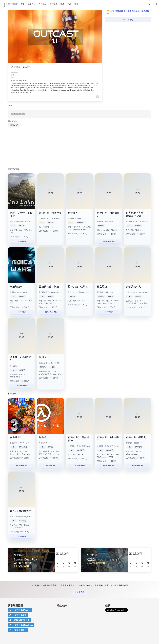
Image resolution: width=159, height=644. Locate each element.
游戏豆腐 (10, 4)
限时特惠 (53, 4)
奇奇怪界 (73, 213)
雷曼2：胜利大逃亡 (21, 511)
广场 (69, 4)
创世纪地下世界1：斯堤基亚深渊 (137, 214)
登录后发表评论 (18, 114)
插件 (76, 4)
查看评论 (14, 125)
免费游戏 (32, 4)
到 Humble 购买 (21, 386)
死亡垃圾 (102, 287)
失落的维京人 (133, 287)
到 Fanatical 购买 (109, 241)
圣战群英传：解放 (49, 287)
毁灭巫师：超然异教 (50, 213)
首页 (23, 4)
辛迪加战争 (16, 287)
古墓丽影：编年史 (136, 437)
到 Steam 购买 (50, 466)
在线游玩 (42, 4)
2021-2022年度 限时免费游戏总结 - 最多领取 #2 (128, 12)
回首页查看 (79, 592)
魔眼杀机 (44, 357)
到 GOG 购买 (128, 20)
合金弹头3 (16, 437)
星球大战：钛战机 (78, 287)
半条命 (43, 437)
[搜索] (150, 4)
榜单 (62, 4)
